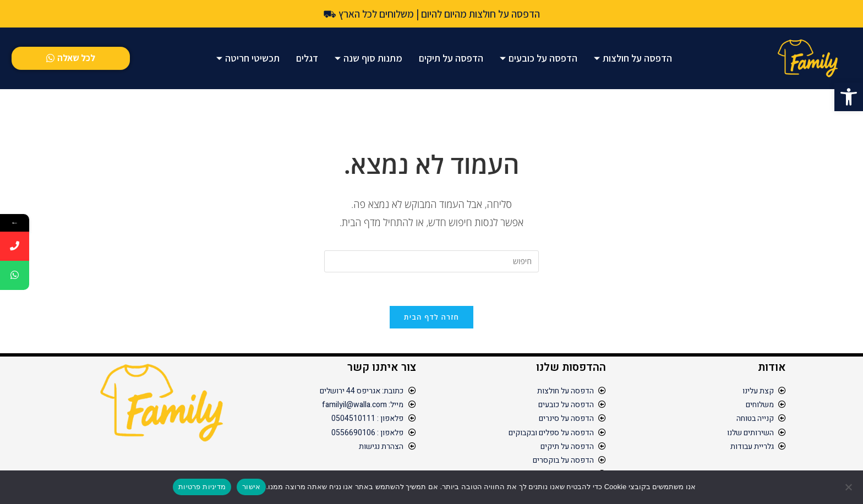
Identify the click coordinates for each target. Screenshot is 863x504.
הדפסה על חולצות (633, 58)
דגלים (307, 58)
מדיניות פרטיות (202, 487)
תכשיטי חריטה (248, 58)
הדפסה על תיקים (451, 58)
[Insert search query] (431, 261)
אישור (251, 487)
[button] (849, 97)
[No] (849, 487)
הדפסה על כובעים (539, 58)
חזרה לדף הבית (431, 317)
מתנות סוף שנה (368, 58)
